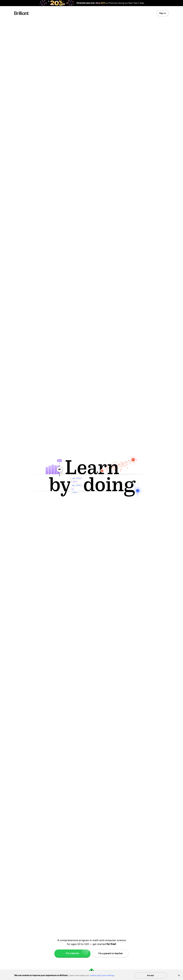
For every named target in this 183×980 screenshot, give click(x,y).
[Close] (179, 975)
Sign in (163, 13)
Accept (150, 975)
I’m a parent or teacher (111, 955)
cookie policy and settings (102, 975)
